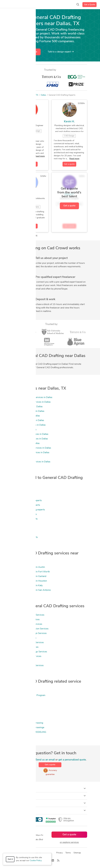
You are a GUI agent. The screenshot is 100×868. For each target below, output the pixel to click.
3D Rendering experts (24, 524)
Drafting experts (21, 496)
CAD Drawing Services (25, 638)
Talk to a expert (61, 52)
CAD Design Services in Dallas (28, 420)
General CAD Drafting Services (29, 615)
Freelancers (23, 95)
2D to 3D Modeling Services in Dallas (32, 402)
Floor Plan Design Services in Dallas (31, 453)
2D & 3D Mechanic (22, 714)
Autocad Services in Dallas (26, 416)
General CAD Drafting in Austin (29, 567)
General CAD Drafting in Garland (30, 576)
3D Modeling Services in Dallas (29, 411)
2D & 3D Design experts (25, 537)
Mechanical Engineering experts (29, 510)
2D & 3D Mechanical (23, 718)
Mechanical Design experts (26, 505)
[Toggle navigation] (7, 5)
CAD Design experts (23, 487)
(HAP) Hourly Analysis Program (29, 695)
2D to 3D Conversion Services (28, 666)
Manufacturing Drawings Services (30, 652)
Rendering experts (22, 533)
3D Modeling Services (24, 661)
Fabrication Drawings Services (28, 643)
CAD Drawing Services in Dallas (29, 425)
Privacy (59, 853)
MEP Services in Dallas (24, 457)
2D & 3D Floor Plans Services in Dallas (33, 397)
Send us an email (45, 760)
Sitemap (77, 853)
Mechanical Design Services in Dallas (32, 462)
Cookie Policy (36, 861)
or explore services (69, 842)
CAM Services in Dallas (25, 430)
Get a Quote (90, 5)
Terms (68, 853)
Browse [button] (50, 796)
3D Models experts (22, 528)
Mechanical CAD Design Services (30, 633)
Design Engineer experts (25, 519)
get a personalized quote (72, 760)
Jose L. (31, 122)
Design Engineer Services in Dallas (30, 439)
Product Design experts (25, 514)
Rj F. (31, 194)
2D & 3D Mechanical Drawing (28, 723)
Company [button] (50, 803)
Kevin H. (69, 122)
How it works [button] (50, 788)
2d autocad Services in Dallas (28, 407)
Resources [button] (50, 810)
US (32, 95)
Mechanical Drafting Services (28, 624)
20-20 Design (20, 705)
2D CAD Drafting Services (26, 620)
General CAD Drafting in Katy (28, 586)
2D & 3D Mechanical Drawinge (29, 728)
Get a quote (31, 52)
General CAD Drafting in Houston (30, 581)
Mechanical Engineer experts (27, 501)
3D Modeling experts (23, 491)
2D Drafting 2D (21, 709)
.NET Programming (23, 700)
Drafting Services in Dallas (26, 443)
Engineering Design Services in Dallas (32, 448)
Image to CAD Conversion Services (31, 629)
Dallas (43, 95)
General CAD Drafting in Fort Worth (31, 572)
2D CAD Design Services (26, 647)
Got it (10, 859)
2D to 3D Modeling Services (27, 656)
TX (37, 95)
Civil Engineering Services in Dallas (31, 434)
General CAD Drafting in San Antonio (32, 590)
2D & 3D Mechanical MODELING (30, 732)
